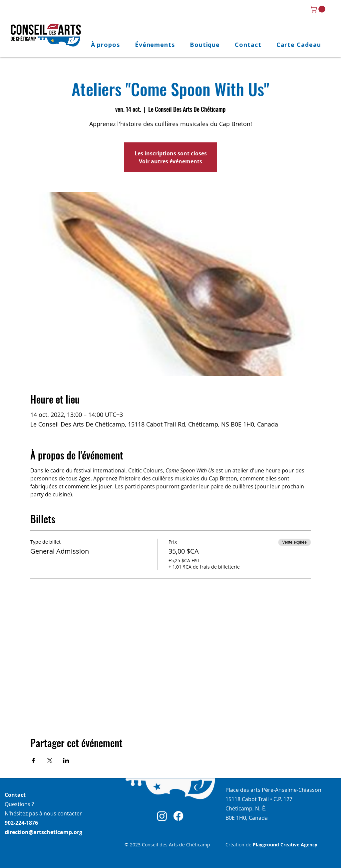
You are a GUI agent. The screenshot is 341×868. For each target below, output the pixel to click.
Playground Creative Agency (285, 845)
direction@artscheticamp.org (43, 832)
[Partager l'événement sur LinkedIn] (66, 761)
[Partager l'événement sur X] (50, 761)
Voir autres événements (170, 161)
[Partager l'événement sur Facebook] (33, 761)
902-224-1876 (21, 823)
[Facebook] (178, 816)
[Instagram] (162, 816)
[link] (319, 9)
